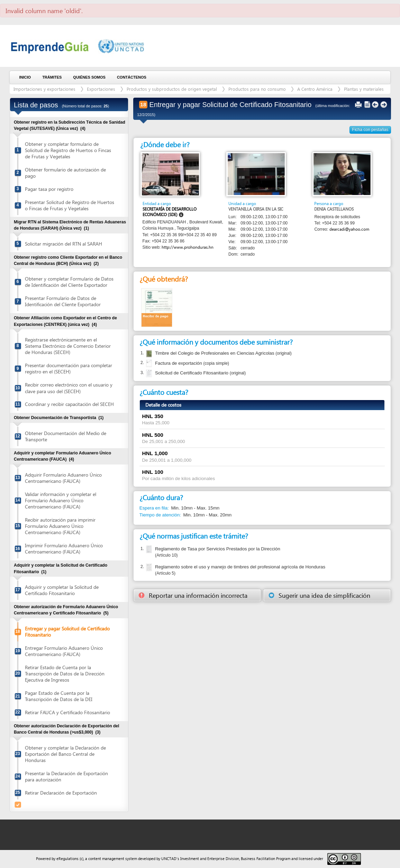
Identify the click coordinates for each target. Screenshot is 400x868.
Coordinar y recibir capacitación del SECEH (69, 404)
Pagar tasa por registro (49, 189)
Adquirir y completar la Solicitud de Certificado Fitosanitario (62, 590)
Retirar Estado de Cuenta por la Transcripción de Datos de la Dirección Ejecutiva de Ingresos (65, 674)
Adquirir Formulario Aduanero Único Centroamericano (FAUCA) (63, 478)
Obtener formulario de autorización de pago (65, 173)
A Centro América (315, 89)
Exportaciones (101, 89)
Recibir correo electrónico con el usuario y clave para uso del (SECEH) (69, 388)
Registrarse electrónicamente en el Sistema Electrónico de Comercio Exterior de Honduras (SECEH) (68, 346)
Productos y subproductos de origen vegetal (172, 89)
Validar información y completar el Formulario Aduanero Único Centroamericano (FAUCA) (61, 500)
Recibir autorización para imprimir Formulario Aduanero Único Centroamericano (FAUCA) (60, 526)
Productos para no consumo (257, 89)
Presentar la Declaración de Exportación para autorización (66, 776)
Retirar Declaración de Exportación (61, 793)
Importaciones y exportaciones (44, 89)
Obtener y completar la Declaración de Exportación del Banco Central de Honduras (65, 754)
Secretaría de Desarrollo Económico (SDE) (170, 212)
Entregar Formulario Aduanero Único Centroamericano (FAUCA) (64, 651)
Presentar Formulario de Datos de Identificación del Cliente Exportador (63, 301)
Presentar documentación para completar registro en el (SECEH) (69, 368)
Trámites (52, 77)
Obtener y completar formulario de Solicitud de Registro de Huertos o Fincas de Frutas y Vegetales (68, 150)
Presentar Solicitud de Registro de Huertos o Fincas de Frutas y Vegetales (70, 205)
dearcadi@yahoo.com (349, 229)
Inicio (25, 77)
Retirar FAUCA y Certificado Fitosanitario (67, 712)
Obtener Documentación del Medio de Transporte (66, 436)
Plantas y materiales (364, 89)
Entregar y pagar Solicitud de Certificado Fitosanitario (67, 632)
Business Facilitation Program (266, 858)
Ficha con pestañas (370, 130)
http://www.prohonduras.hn (188, 247)
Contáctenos (132, 77)
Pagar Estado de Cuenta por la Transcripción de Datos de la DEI (59, 696)
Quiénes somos (89, 77)
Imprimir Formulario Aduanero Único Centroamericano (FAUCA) (64, 548)
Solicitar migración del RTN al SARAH (63, 244)
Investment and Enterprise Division (210, 858)
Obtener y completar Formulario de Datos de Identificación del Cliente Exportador (69, 282)
